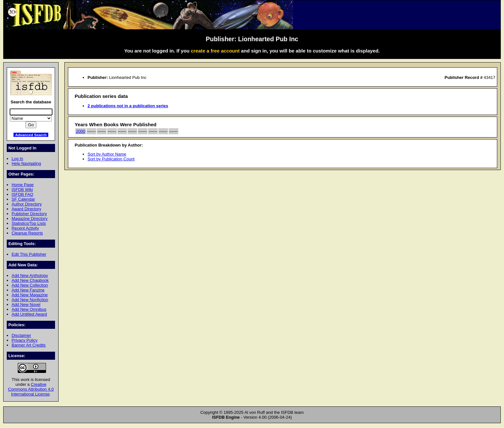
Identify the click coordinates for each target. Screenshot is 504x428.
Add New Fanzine (28, 290)
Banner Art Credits (29, 345)
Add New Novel (26, 304)
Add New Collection (30, 285)
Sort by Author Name (107, 154)
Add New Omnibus (29, 309)
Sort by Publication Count (111, 159)
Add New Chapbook (30, 280)
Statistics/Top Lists (29, 223)
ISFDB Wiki (22, 190)
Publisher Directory (29, 214)
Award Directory (26, 209)
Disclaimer (21, 335)
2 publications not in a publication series (128, 106)
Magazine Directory (30, 219)
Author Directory (27, 204)
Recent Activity (25, 228)
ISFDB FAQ (23, 194)
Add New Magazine (30, 295)
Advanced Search (31, 135)
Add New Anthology (30, 276)
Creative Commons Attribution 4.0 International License (31, 389)
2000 (81, 131)
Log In (17, 159)
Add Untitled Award (29, 314)
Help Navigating (26, 163)
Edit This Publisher (29, 254)
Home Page (23, 185)
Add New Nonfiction (30, 300)
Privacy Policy (25, 340)
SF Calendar (23, 199)
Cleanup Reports (27, 233)
